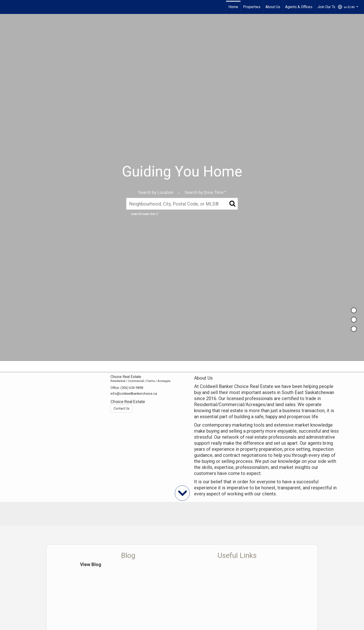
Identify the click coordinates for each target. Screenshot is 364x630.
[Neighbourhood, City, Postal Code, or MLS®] (182, 204)
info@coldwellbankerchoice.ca (134, 394)
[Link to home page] (6, 7)
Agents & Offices (299, 7)
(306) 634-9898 (132, 388)
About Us (273, 7)
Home (233, 7)
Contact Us (122, 408)
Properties (252, 7)
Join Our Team (329, 7)
